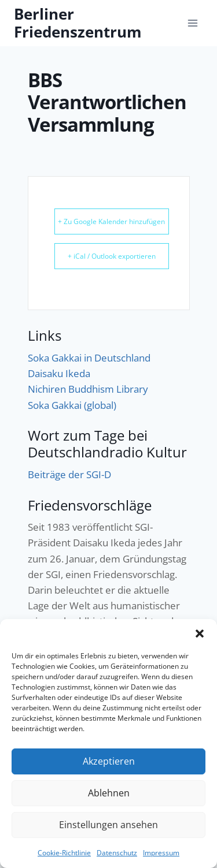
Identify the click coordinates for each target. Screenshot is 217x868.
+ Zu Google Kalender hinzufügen (111, 221)
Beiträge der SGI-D (69, 474)
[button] (200, 634)
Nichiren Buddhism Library (88, 389)
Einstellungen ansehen (109, 825)
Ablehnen (108, 793)
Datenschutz (117, 853)
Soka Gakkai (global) (72, 405)
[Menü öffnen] (192, 23)
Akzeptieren (108, 761)
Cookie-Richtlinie (64, 853)
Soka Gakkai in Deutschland (89, 358)
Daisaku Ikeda (59, 373)
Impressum (161, 853)
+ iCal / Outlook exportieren (112, 256)
